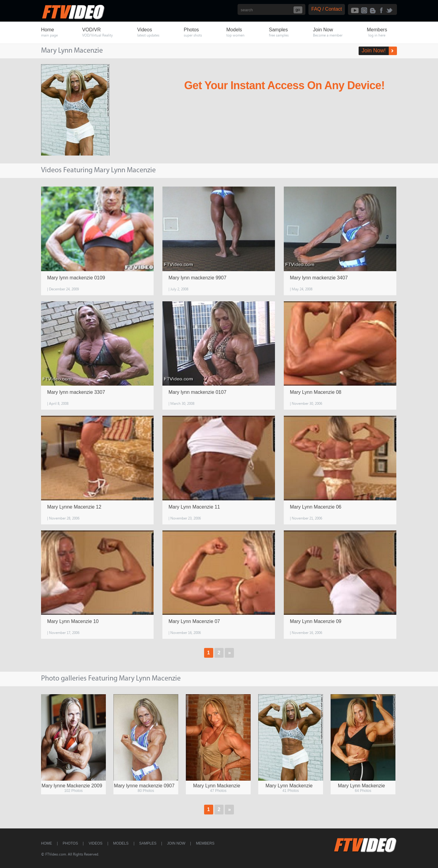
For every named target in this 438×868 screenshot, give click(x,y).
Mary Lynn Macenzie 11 (194, 507)
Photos (70, 843)
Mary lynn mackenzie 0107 (197, 392)
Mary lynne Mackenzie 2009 (72, 786)
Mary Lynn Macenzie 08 (316, 392)
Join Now (176, 843)
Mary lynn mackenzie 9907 (197, 278)
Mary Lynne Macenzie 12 (74, 507)
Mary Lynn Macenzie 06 (316, 507)
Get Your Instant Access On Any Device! (285, 85)
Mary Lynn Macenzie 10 (73, 621)
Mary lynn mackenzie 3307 (76, 392)
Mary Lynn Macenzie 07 (194, 621)
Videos (95, 843)
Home (47, 843)
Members (205, 843)
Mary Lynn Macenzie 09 (316, 621)
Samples (148, 843)
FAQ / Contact (327, 9)
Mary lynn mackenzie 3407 (319, 278)
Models (121, 843)
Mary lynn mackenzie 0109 (76, 278)
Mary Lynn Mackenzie (217, 786)
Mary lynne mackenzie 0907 (144, 786)
